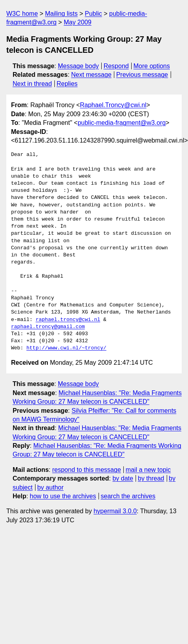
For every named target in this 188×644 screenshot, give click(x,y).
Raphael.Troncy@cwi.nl (113, 105)
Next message (91, 75)
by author (51, 487)
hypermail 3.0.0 (115, 511)
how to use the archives (63, 496)
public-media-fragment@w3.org (122, 123)
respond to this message (86, 470)
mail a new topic (148, 470)
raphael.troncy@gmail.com (48, 327)
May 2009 (78, 22)
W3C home (22, 14)
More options (152, 66)
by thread (151, 478)
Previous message (142, 75)
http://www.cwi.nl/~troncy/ (66, 348)
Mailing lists (61, 14)
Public (93, 14)
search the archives (128, 496)
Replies (67, 84)
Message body (78, 66)
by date (123, 478)
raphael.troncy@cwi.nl (68, 320)
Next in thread (32, 84)
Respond (116, 66)
